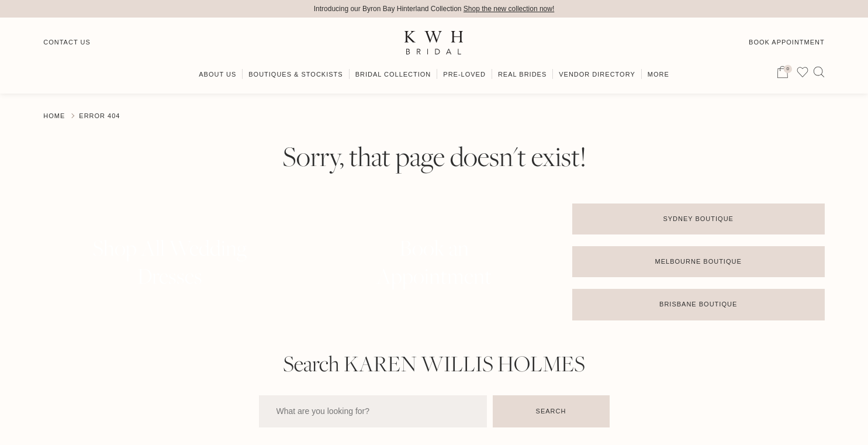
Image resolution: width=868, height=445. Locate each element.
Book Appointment (787, 42)
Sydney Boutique (698, 219)
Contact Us (67, 42)
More (658, 74)
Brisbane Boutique (698, 304)
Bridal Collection (393, 74)
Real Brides (522, 74)
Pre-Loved (464, 74)
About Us (217, 74)
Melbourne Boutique (698, 261)
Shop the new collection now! (509, 9)
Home (54, 116)
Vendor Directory (597, 74)
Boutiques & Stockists (295, 74)
